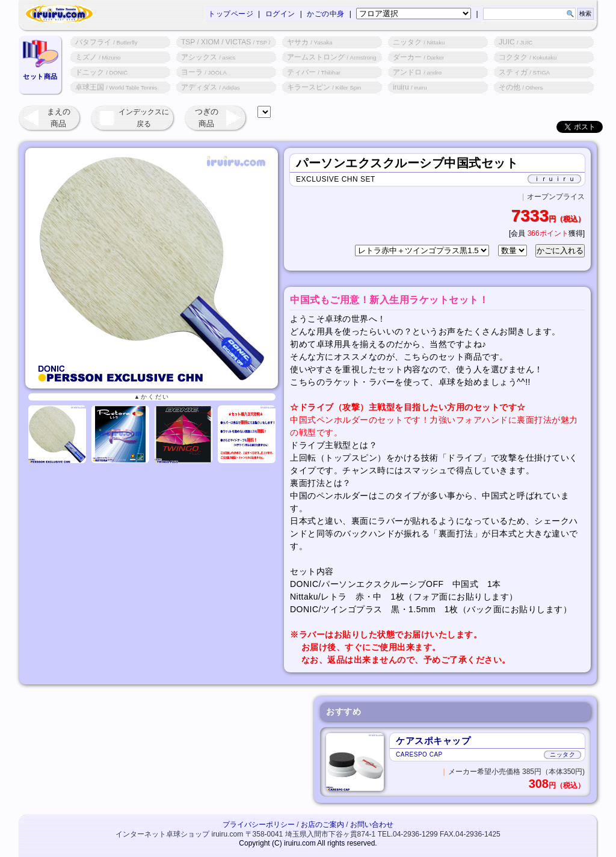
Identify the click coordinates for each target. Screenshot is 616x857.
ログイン (280, 14)
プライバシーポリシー (259, 825)
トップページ (231, 14)
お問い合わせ (372, 825)
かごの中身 (326, 14)
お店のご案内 (322, 825)
